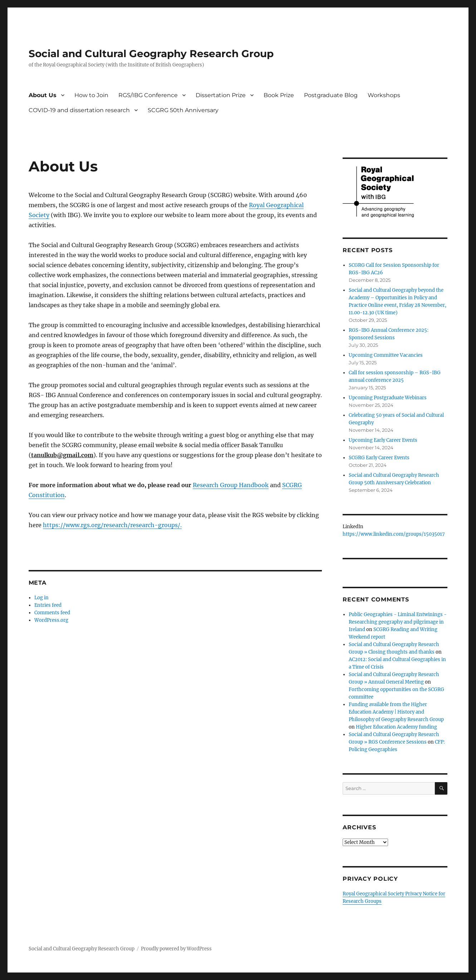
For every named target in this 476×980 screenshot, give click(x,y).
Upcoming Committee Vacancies (386, 355)
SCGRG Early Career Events (379, 458)
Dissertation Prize (221, 95)
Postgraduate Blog (331, 95)
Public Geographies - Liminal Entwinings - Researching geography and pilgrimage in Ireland (398, 622)
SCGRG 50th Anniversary (183, 110)
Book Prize (279, 95)
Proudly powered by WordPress (176, 949)
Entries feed (48, 605)
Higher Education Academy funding (396, 727)
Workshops (384, 95)
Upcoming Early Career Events (383, 440)
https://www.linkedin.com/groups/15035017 (394, 534)
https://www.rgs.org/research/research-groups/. (112, 525)
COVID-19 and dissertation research (79, 110)
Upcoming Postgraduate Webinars (388, 398)
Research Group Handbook (231, 485)
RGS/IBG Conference (148, 95)
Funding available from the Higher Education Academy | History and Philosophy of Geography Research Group (396, 712)
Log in (41, 598)
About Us (43, 95)
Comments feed (52, 613)
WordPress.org (51, 620)
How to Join (91, 95)
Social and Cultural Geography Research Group (151, 54)
